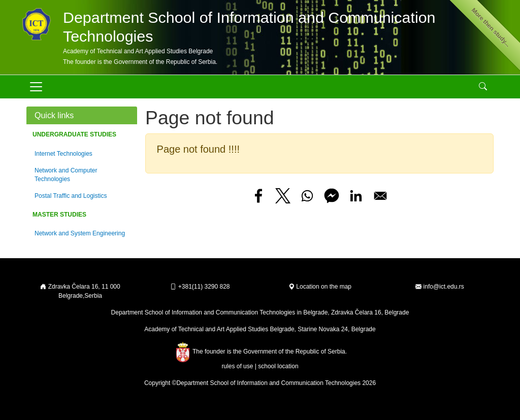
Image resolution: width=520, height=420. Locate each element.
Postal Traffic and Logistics (71, 196)
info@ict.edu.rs (444, 287)
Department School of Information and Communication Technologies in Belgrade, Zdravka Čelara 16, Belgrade (260, 312)
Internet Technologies (63, 154)
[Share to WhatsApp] (307, 196)
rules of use (237, 366)
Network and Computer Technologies (66, 175)
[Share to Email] (380, 196)
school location (278, 366)
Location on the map (320, 287)
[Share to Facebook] (258, 196)
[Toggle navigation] (36, 87)
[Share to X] (283, 196)
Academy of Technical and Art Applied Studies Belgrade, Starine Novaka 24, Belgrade (260, 329)
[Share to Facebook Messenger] (332, 196)
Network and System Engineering (80, 233)
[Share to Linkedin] (356, 196)
